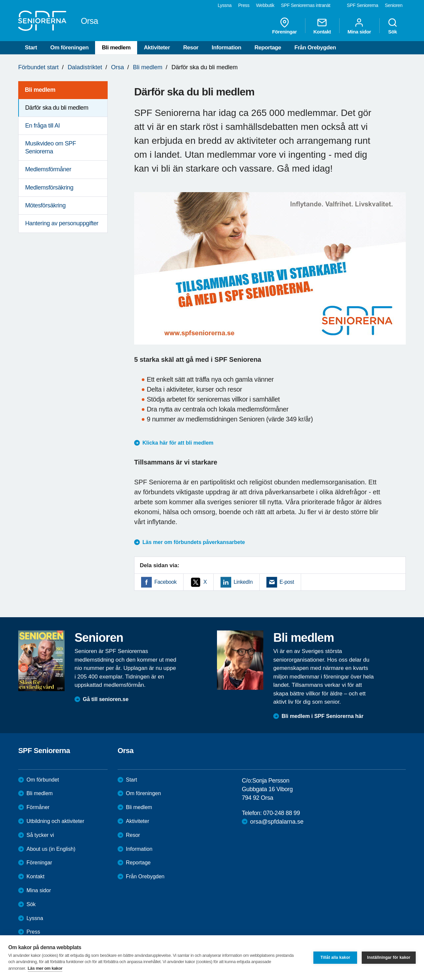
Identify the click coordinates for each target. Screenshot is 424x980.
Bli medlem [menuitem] (40, 90)
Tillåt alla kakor (335, 957)
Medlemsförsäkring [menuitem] (49, 188)
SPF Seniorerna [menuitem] (363, 5)
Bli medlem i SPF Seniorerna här (322, 716)
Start (31, 48)
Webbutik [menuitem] (265, 5)
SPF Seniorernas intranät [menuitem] (306, 5)
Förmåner (38, 807)
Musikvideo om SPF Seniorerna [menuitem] (51, 147)
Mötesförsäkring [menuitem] (45, 205)
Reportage (268, 48)
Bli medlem (116, 48)
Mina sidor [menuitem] (359, 26)
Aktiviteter (157, 48)
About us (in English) (51, 849)
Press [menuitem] (244, 5)
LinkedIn (243, 582)
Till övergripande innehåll (0, 0)
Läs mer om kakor (45, 968)
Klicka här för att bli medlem (178, 443)
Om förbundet (43, 780)
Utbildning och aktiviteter (55, 821)
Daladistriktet (85, 67)
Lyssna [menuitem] (225, 5)
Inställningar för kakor (389, 957)
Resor (191, 48)
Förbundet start (38, 67)
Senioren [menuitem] (394, 5)
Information (226, 48)
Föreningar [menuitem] (285, 26)
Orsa (117, 67)
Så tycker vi (40, 835)
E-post (287, 582)
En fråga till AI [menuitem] (43, 126)
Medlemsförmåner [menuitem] (48, 169)
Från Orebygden (315, 48)
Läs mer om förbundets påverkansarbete (194, 542)
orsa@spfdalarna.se (277, 822)
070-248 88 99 (281, 813)
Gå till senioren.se (106, 699)
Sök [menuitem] (393, 26)
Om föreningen (70, 48)
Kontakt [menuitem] (322, 26)
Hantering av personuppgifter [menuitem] (62, 223)
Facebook (165, 582)
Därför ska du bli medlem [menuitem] (57, 108)
